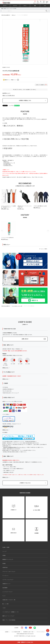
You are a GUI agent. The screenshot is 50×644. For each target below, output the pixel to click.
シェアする (11, 106)
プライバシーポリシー (41, 632)
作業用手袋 (5, 568)
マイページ (41, 2)
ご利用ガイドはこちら (25, 483)
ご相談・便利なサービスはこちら (25, 642)
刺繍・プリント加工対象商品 (9, 620)
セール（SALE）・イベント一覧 (17, 306)
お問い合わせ (25, 339)
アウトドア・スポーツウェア (9, 572)
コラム (45, 6)
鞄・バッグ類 (5, 604)
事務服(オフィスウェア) (8, 559)
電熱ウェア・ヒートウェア (8, 616)
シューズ (4, 551)
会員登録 (7, 632)
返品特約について (6, 93)
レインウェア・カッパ (7, 592)
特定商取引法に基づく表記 (28, 632)
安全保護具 (5, 588)
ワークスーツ (5, 576)
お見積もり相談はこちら (25, 100)
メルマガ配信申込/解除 (16, 632)
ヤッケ (4, 596)
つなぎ (4, 608)
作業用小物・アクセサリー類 (9, 600)
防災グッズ (14, 15)
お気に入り (35, 2)
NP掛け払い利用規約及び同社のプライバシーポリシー (14, 447)
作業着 (4, 555)
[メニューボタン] (47, 2)
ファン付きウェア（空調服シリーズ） (11, 612)
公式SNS (16, 628)
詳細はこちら (5, 368)
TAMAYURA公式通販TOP (6, 15)
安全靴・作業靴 (6, 547)
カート (44, 2)
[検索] (25, 11)
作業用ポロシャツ (6, 584)
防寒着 (4, 564)
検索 (38, 2)
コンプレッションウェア (8, 580)
